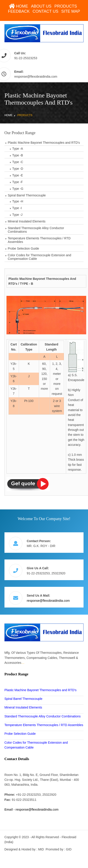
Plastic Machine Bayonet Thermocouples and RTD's (44, 143)
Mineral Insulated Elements (27, 221)
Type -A (18, 149)
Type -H (18, 201)
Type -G (18, 189)
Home (19, 6)
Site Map (71, 11)
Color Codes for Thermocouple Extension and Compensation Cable (40, 257)
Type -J (17, 215)
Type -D (18, 169)
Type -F (18, 182)
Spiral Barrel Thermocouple (27, 195)
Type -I (17, 208)
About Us (41, 6)
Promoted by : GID (59, 849)
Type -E (18, 175)
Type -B (18, 155)
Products (66, 6)
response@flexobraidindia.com (36, 77)
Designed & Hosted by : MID (24, 849)
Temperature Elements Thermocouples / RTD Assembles (39, 240)
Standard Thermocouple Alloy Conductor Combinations (36, 230)
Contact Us (45, 11)
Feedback (19, 11)
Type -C (18, 162)
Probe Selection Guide (23, 248)
